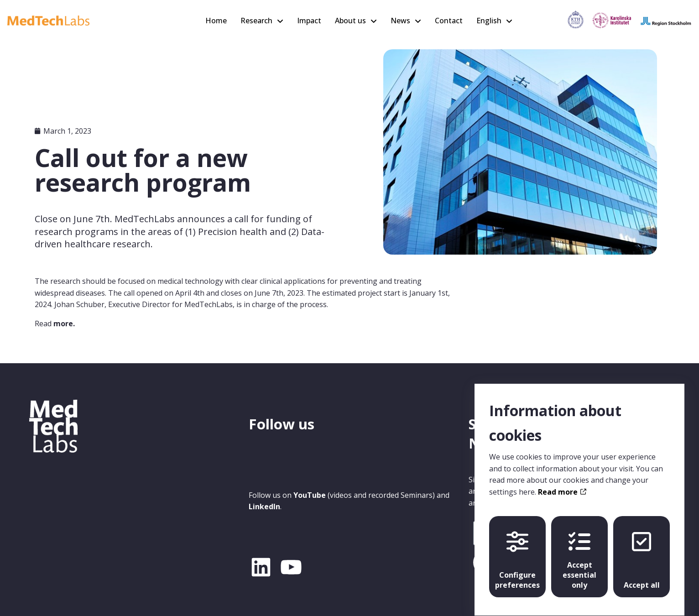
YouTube (310, 495)
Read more (562, 483)
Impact (309, 21)
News (400, 21)
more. (64, 324)
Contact (449, 21)
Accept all (642, 552)
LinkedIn (264, 506)
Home (216, 21)
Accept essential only (579, 552)
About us (350, 21)
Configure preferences (517, 552)
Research (256, 21)
